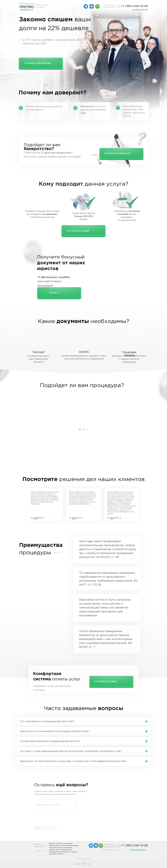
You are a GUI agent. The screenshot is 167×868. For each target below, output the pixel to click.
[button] (140, 10)
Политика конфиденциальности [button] (83, 859)
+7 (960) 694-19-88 (134, 6)
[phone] (55, 805)
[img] (97, 6)
